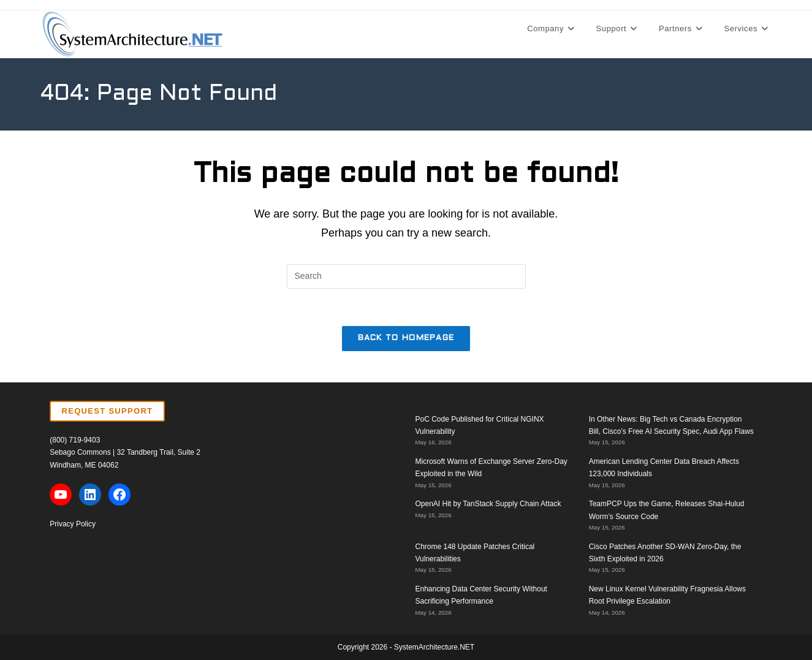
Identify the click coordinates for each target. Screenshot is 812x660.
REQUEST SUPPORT (108, 411)
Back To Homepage (406, 338)
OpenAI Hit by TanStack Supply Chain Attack (488, 504)
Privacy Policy (73, 524)
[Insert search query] (406, 276)
